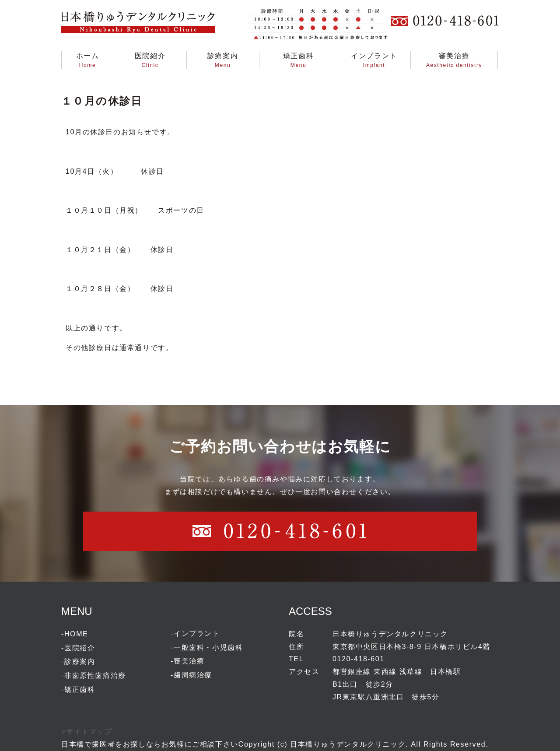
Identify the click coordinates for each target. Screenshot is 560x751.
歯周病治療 (193, 675)
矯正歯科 (80, 690)
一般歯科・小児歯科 (208, 647)
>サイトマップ (87, 732)
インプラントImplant (374, 60)
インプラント (197, 633)
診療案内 (80, 662)
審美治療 (189, 661)
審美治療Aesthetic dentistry (454, 60)
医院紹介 (80, 648)
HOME (76, 634)
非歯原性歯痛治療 (95, 676)
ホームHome (88, 60)
